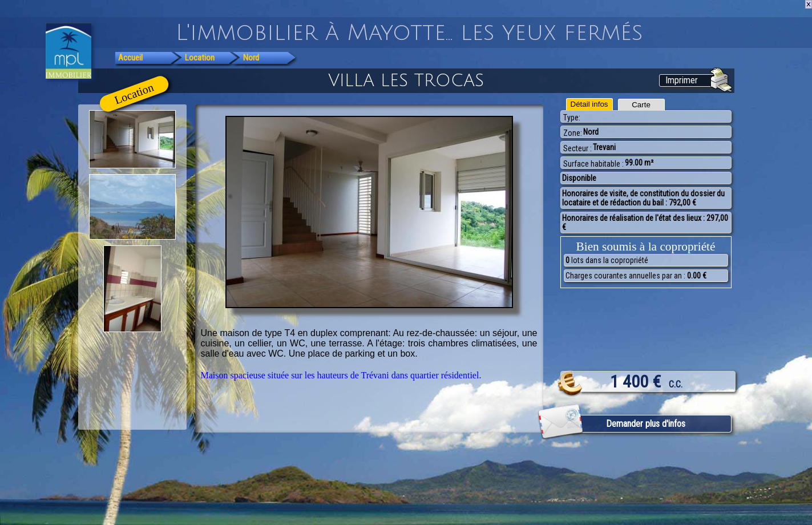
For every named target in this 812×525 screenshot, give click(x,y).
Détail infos (589, 104)
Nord (251, 58)
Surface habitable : (593, 164)
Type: (572, 118)
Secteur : (577, 148)
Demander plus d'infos (646, 424)
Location (200, 58)
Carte (641, 105)
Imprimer (682, 80)
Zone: (573, 133)
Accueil (130, 58)
